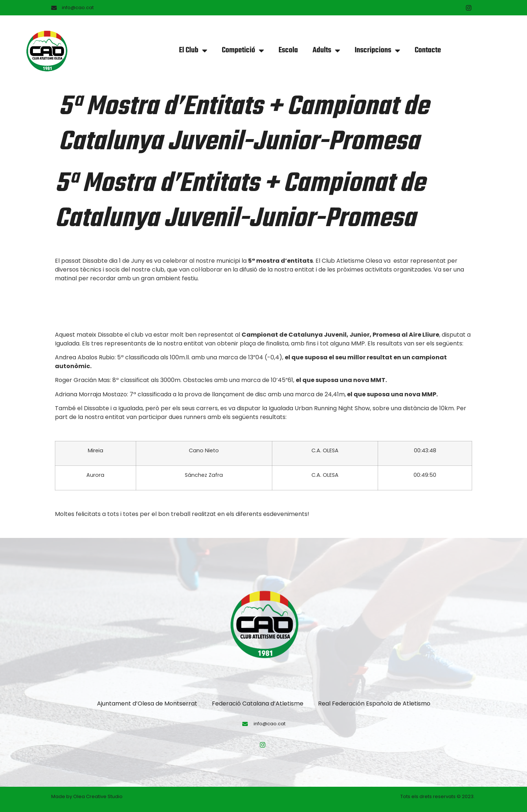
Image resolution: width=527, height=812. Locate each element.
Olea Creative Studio (98, 796)
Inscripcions (377, 51)
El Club (193, 51)
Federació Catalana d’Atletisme (258, 704)
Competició (243, 51)
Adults (326, 51)
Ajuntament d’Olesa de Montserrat (147, 704)
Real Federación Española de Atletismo (374, 704)
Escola (288, 50)
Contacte (428, 50)
